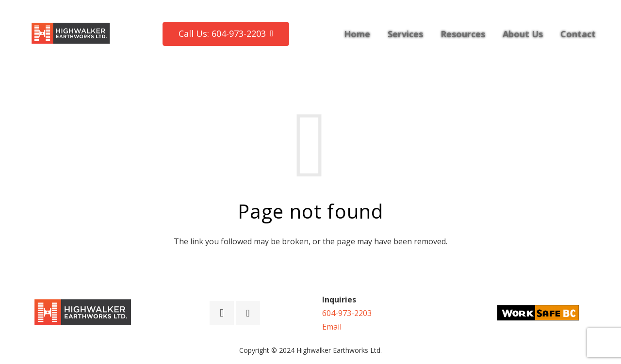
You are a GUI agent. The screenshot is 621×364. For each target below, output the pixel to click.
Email (332, 327)
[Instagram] (222, 313)
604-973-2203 (347, 313)
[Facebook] (248, 313)
